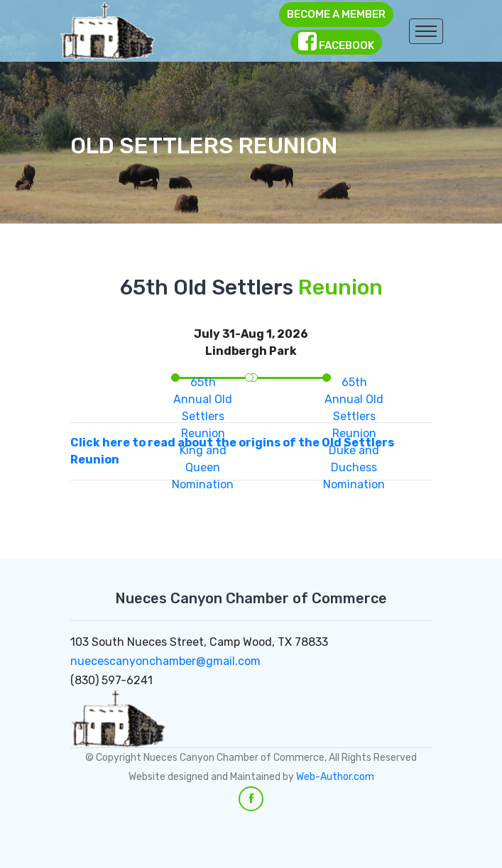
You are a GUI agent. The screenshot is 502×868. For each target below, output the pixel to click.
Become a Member (336, 14)
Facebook (336, 41)
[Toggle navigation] (426, 31)
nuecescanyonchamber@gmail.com (165, 661)
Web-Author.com (335, 777)
